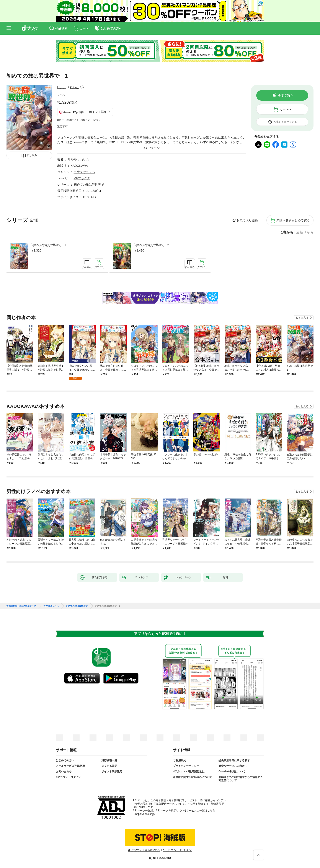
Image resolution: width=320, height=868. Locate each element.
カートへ (286, 109)
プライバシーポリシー (186, 766)
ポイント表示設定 (112, 772)
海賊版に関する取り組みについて (193, 777)
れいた (74, 87)
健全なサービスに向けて (233, 766)
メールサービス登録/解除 (71, 766)
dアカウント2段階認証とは (189, 772)
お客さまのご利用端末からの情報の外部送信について (241, 779)
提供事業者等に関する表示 (234, 760)
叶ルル (62, 87)
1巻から (287, 232)
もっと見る (302, 318)
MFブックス (82, 178)
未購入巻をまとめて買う (293, 220)
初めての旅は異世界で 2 (152, 245)
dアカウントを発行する (144, 850)
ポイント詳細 (98, 112)
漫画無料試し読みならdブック (21, 606)
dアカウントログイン (68, 777)
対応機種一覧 (109, 760)
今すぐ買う (286, 95)
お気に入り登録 (247, 220)
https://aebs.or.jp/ (145, 814)
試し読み (32, 155)
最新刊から (305, 232)
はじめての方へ (65, 760)
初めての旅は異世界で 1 (49, 245)
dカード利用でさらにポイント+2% (78, 120)
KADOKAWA (79, 166)
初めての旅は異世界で (89, 185)
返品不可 (62, 127)
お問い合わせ (64, 772)
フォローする (82, 87)
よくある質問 (109, 766)
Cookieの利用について (232, 772)
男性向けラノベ (84, 172)
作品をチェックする (285, 122)
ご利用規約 (180, 760)
